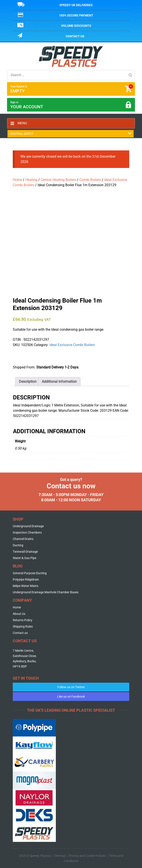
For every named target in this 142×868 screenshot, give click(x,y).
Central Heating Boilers (58, 180)
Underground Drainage (28, 526)
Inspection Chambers (27, 532)
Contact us (75, 36)
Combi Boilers (90, 180)
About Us (19, 614)
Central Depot (70, 134)
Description (28, 382)
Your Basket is (72, 89)
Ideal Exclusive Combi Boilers (72, 345)
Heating (31, 180)
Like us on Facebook (71, 697)
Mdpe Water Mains (25, 586)
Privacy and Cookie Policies (87, 856)
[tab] (28, 382)
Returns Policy (23, 620)
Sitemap (60, 856)
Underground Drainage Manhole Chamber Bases (46, 592)
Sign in (71, 105)
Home (17, 180)
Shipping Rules (23, 626)
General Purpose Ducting (30, 573)
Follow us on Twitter (71, 687)
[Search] (130, 75)
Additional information (59, 382)
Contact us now (71, 486)
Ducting (18, 545)
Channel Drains (23, 539)
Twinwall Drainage (25, 552)
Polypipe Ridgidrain (26, 579)
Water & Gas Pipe (25, 558)
